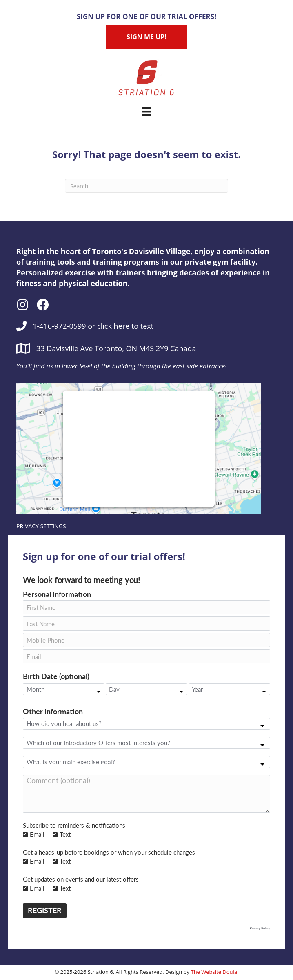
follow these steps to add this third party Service (136, 446)
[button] (22, 305)
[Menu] (146, 112)
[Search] (146, 186)
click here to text (125, 326)
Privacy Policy (260, 928)
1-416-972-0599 (59, 326)
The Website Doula (214, 972)
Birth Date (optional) (56, 677)
